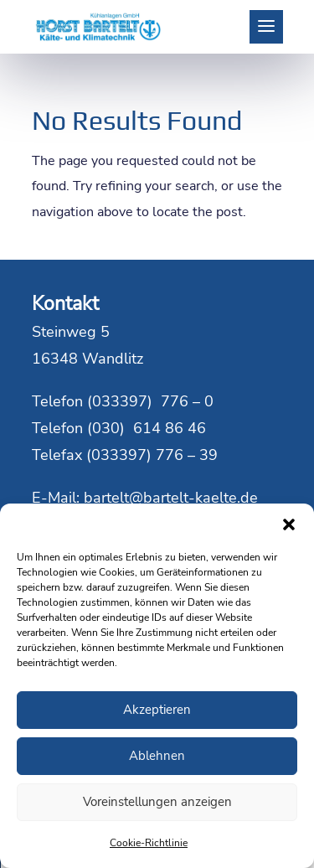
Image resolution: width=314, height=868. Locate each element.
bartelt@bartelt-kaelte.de (171, 498)
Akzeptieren (157, 710)
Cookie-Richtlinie (149, 843)
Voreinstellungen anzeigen (157, 802)
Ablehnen (157, 756)
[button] (289, 524)
